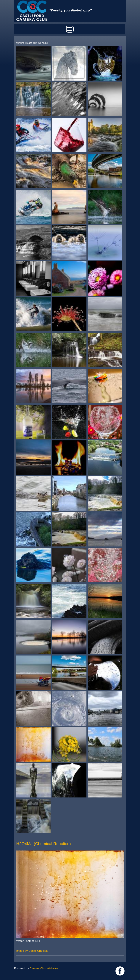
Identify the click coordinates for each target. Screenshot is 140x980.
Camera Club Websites (44, 968)
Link (120, 971)
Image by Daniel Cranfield (32, 951)
